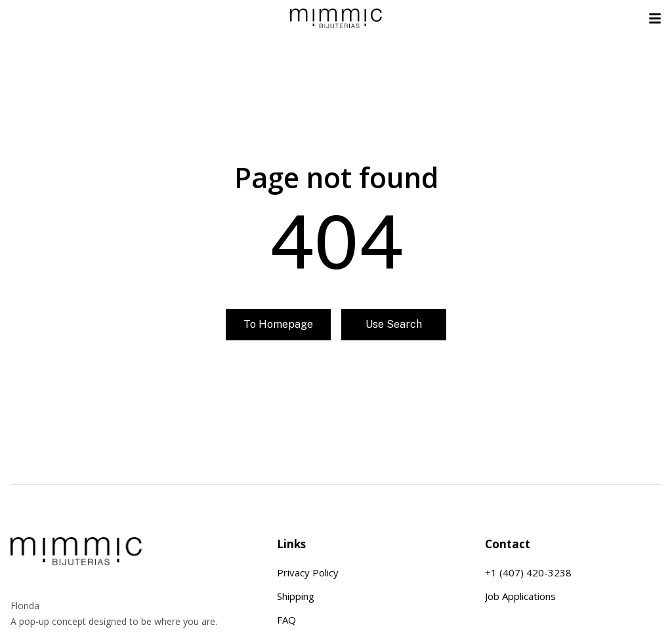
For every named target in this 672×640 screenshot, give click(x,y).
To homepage (278, 330)
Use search (394, 330)
